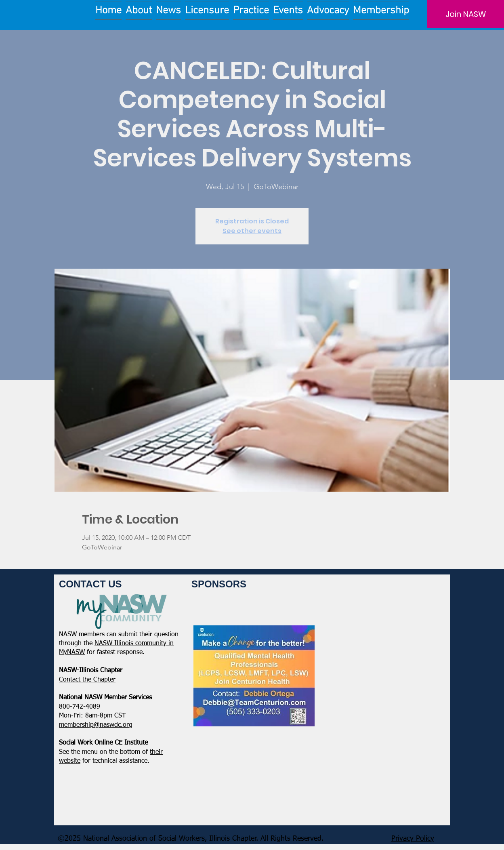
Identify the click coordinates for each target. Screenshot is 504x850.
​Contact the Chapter (87, 680)
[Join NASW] (465, 14)
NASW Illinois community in (134, 644)
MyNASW (72, 652)
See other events (252, 231)
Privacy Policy (413, 839)
